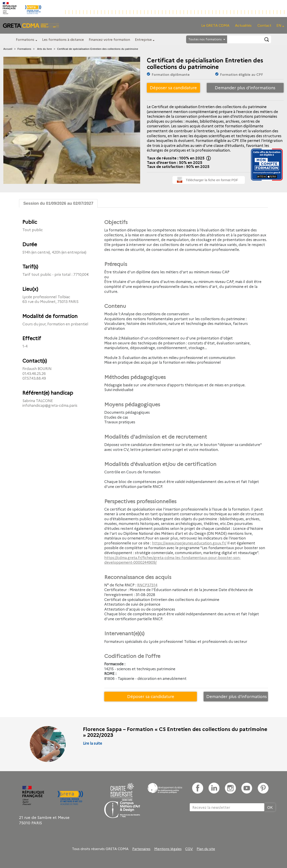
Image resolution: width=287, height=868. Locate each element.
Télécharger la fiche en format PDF (212, 180)
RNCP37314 (147, 585)
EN (279, 25)
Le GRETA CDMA (215, 25)
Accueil (8, 49)
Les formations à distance (63, 39)
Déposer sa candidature (173, 88)
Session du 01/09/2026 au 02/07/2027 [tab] (58, 203)
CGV (189, 849)
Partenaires (141, 849)
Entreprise (143, 39)
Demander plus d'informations (245, 88)
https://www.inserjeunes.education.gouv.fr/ (189, 543)
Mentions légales (168, 849)
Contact (264, 25)
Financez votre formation (109, 39)
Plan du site (206, 849)
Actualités (243, 25)
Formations (25, 39)
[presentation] (224, 826)
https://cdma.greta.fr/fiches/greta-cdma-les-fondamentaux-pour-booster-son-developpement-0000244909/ (173, 560)
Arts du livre (45, 49)
